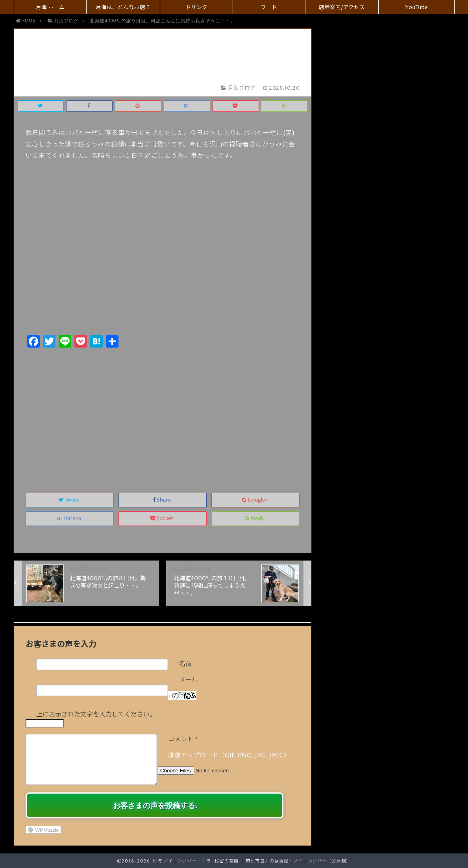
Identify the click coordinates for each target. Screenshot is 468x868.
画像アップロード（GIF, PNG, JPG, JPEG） (229, 755)
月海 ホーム (50, 7)
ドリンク (196, 7)
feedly (256, 519)
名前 (185, 664)
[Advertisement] (163, 412)
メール (189, 680)
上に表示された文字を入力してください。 (96, 714)
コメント (183, 739)
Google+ (256, 500)
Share (162, 500)
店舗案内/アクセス (342, 7)
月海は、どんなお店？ (123, 7)
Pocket (162, 519)
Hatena (70, 519)
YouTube (416, 7)
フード (269, 7)
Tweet (69, 500)
